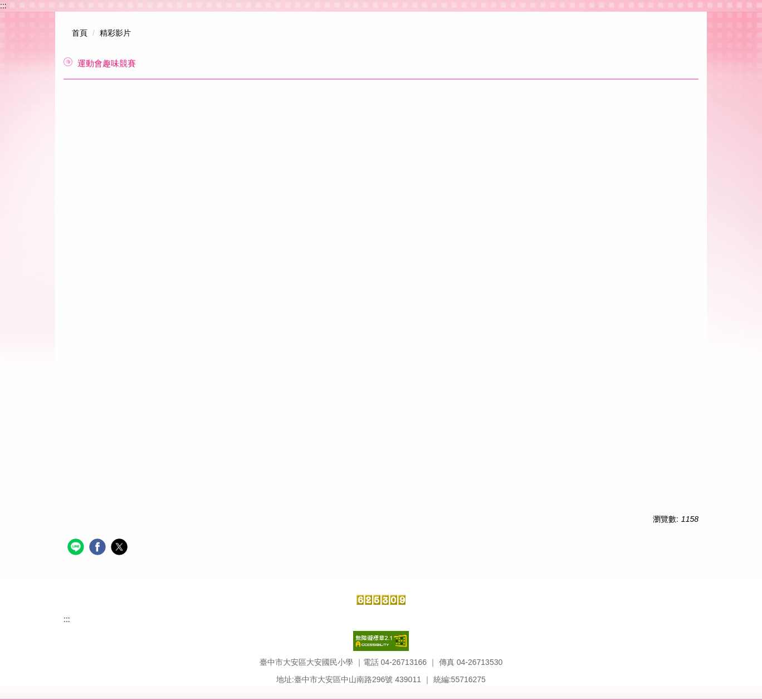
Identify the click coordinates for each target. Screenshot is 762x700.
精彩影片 (115, 33)
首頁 (80, 33)
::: (3, 6)
